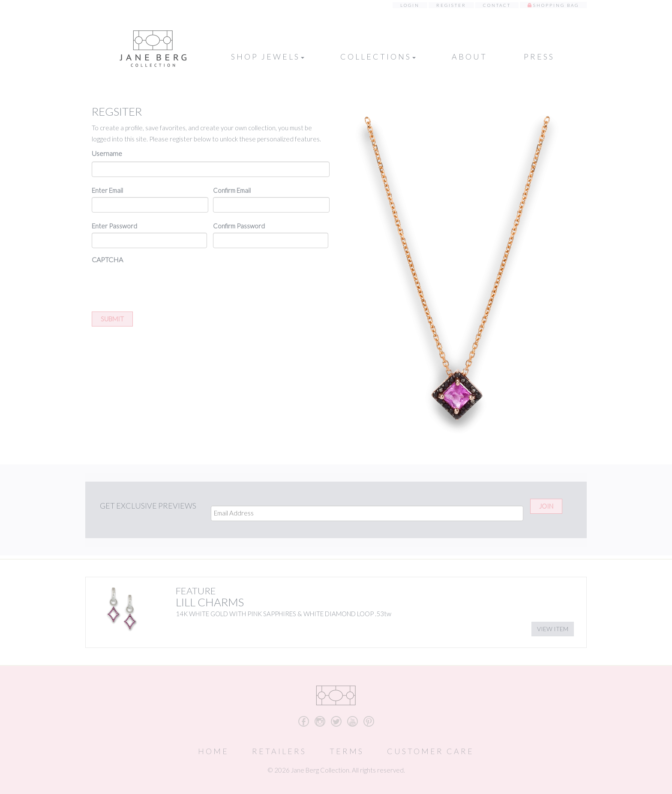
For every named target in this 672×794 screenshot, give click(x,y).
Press (539, 57)
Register (451, 5)
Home (213, 751)
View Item (553, 629)
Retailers (279, 751)
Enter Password (114, 226)
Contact (497, 5)
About (469, 57)
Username (107, 153)
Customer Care (430, 751)
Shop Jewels (268, 57)
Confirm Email (232, 190)
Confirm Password (239, 226)
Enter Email (107, 190)
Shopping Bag (556, 5)
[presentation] (157, 285)
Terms (347, 751)
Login (410, 5)
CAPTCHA (107, 259)
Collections (378, 57)
